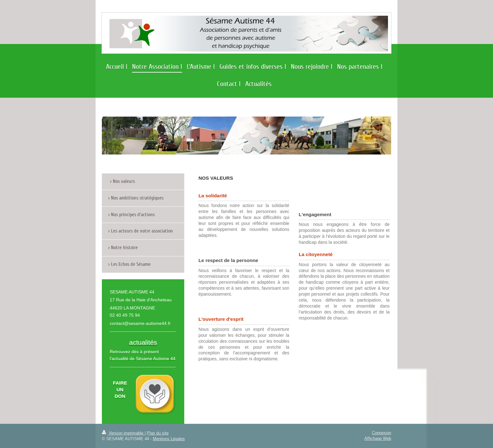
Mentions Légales (169, 439)
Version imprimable (123, 433)
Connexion (382, 433)
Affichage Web (378, 438)
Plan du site (158, 433)
